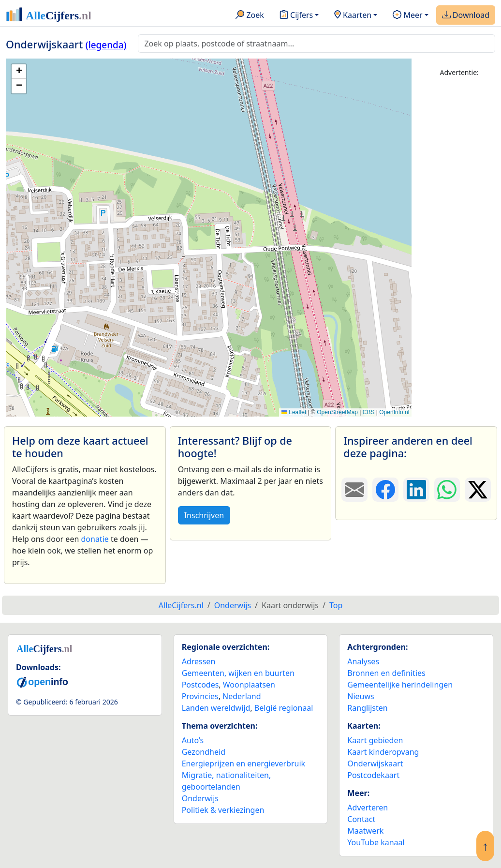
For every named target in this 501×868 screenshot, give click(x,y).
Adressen (199, 661)
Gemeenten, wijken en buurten (238, 673)
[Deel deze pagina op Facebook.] (385, 490)
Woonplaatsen (249, 685)
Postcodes (200, 685)
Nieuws (361, 696)
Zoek (250, 15)
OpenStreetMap (337, 412)
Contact (361, 819)
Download (466, 15)
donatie (95, 539)
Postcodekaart (373, 775)
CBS (369, 412)
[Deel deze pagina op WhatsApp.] (447, 490)
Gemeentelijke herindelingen (400, 685)
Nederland (242, 696)
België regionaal (284, 708)
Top (336, 605)
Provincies (200, 696)
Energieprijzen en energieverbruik (243, 763)
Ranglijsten (367, 708)
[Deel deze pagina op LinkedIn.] (416, 490)
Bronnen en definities (386, 673)
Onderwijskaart (375, 763)
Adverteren (368, 808)
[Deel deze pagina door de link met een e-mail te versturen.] (354, 490)
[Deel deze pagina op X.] (478, 490)
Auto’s (193, 740)
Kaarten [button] (353, 15)
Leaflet (294, 412)
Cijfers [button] (296, 15)
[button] (19, 72)
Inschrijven (204, 515)
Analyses (363, 661)
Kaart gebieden (375, 740)
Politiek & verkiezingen (223, 810)
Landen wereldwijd (216, 708)
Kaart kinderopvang (383, 752)
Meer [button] (407, 15)
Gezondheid (204, 752)
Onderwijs (200, 798)
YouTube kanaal (376, 842)
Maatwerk (365, 831)
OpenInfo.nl (394, 412)
